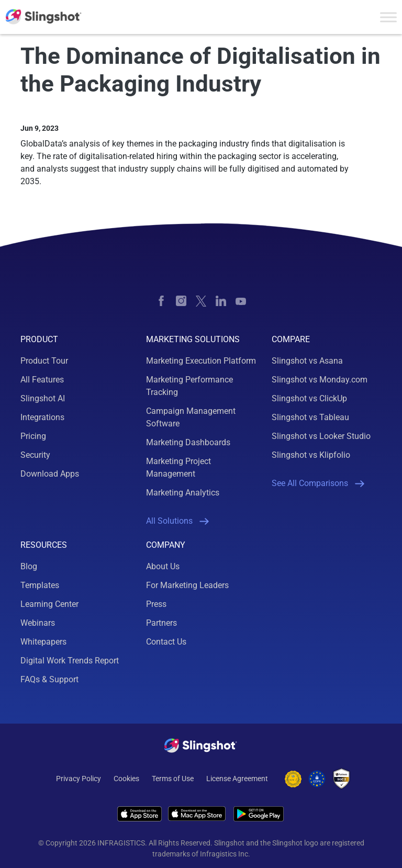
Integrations (42, 417)
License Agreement (237, 779)
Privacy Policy (79, 779)
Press (156, 604)
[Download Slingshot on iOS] (139, 814)
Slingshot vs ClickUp (309, 398)
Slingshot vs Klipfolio (311, 455)
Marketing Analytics (183, 493)
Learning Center (49, 604)
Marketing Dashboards (188, 442)
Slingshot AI (43, 398)
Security (35, 455)
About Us (163, 566)
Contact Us (166, 642)
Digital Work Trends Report (70, 661)
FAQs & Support (49, 679)
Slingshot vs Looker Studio (321, 436)
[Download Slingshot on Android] (259, 814)
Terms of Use (173, 779)
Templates (40, 585)
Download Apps (50, 474)
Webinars (38, 623)
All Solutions (177, 521)
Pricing (33, 436)
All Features (42, 380)
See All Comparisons (318, 483)
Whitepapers (43, 642)
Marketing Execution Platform (201, 361)
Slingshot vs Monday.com (320, 380)
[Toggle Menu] (388, 17)
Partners (161, 623)
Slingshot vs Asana (307, 361)
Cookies (126, 779)
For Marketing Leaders (187, 585)
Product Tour (44, 361)
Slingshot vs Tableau (310, 417)
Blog (29, 566)
